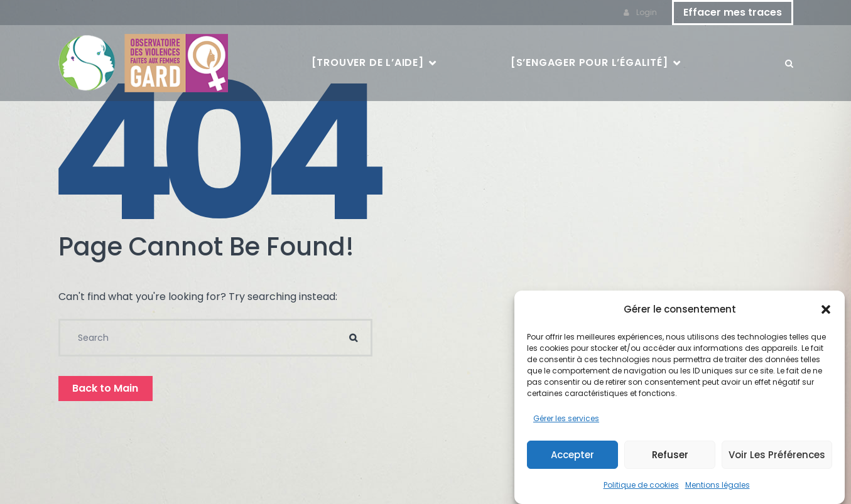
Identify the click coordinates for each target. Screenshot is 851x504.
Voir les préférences (777, 455)
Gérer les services (566, 419)
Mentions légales (718, 485)
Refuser (670, 455)
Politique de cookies (641, 485)
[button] (826, 310)
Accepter (572, 455)
